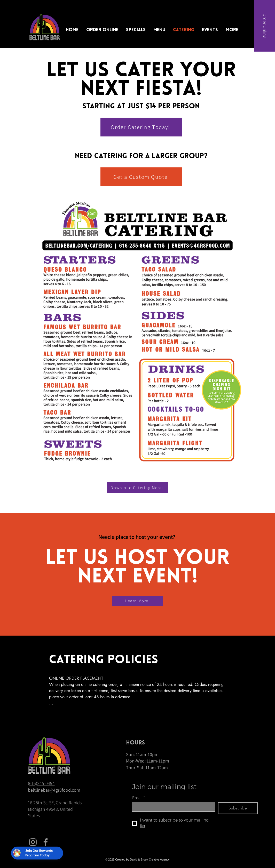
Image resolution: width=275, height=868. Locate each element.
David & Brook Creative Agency (150, 859)
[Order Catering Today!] (141, 127)
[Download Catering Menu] (137, 488)
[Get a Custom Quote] (141, 177)
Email (139, 798)
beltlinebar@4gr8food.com (54, 790)
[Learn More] (137, 601)
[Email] (172, 807)
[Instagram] (33, 842)
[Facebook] (46, 842)
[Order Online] (265, 26)
